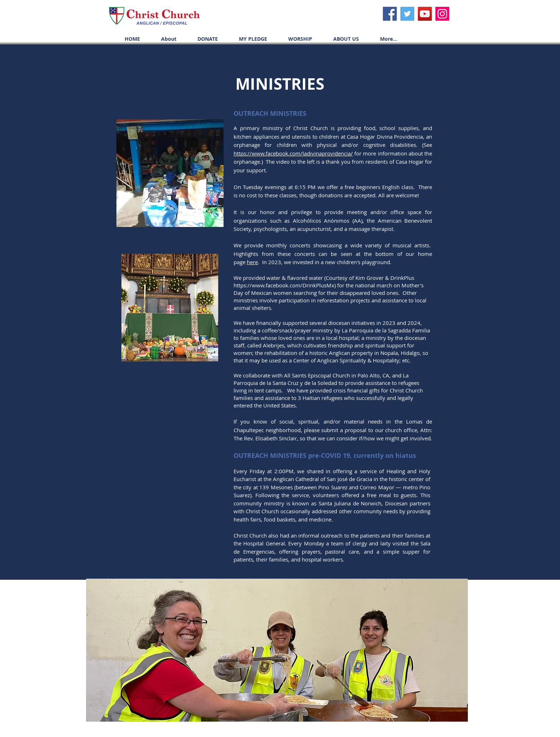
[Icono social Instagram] (442, 14)
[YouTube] (425, 14)
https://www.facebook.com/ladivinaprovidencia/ (293, 153)
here (252, 262)
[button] (295, 39)
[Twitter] (407, 14)
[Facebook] (390, 14)
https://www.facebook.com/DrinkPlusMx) (285, 285)
